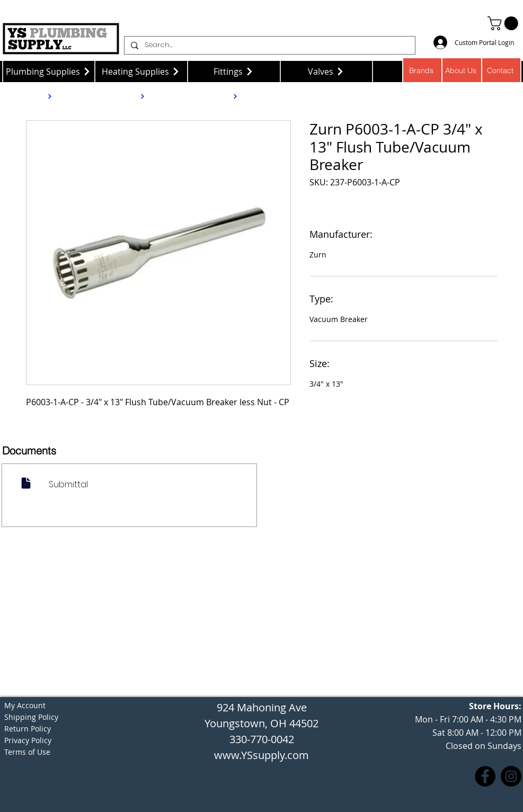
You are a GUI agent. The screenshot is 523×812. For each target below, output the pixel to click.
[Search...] (269, 45)
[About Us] (462, 70)
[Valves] (327, 72)
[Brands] (422, 70)
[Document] (26, 483)
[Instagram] (511, 776)
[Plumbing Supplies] (48, 72)
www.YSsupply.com (261, 755)
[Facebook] (485, 776)
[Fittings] (234, 72)
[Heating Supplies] (141, 72)
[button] (504, 23)
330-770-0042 (262, 739)
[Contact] (502, 70)
